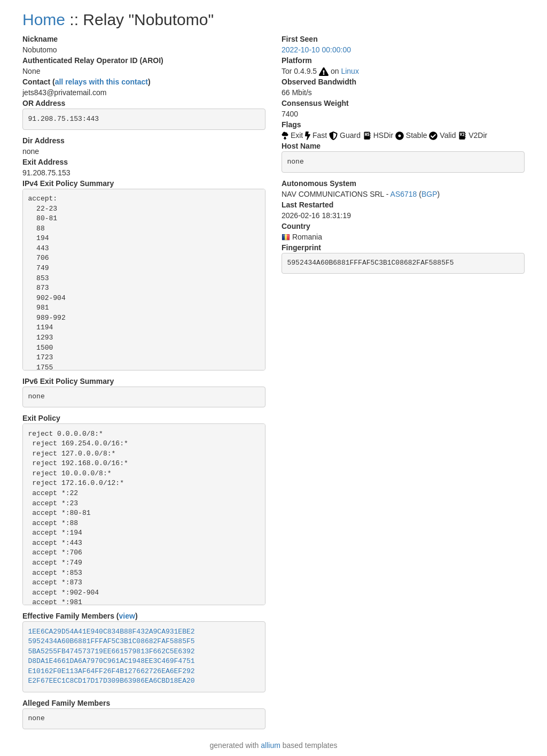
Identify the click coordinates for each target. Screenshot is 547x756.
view (127, 616)
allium (271, 745)
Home (44, 20)
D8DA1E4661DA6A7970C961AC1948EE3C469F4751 (112, 661)
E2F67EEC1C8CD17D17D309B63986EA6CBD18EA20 (112, 681)
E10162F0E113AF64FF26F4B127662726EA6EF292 (112, 671)
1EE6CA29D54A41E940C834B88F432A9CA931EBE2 (112, 632)
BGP (429, 194)
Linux (350, 71)
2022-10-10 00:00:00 (316, 50)
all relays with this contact (101, 82)
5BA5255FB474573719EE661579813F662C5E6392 (112, 651)
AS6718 (404, 194)
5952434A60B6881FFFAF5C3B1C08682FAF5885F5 (112, 641)
